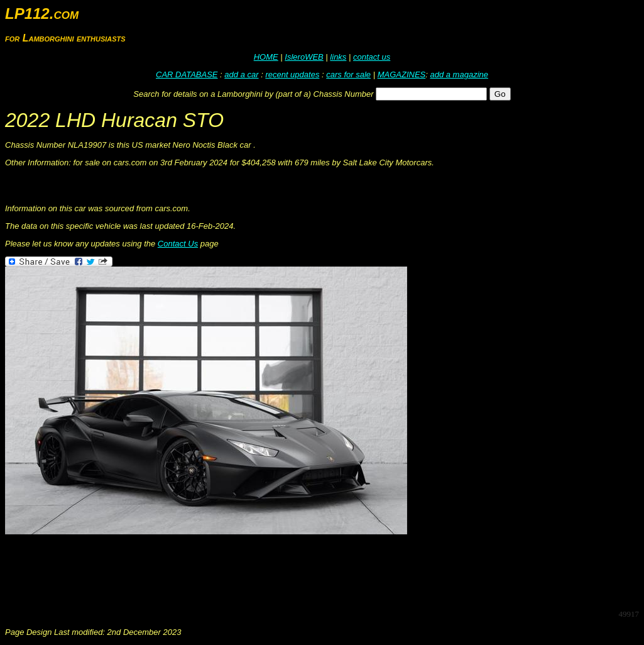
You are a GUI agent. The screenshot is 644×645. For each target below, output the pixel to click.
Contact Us (178, 244)
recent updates (292, 74)
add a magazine (459, 74)
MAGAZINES (402, 74)
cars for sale (348, 74)
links (338, 57)
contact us (372, 57)
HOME (266, 57)
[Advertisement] (234, 571)
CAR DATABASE (187, 74)
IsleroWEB (304, 57)
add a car (241, 74)
